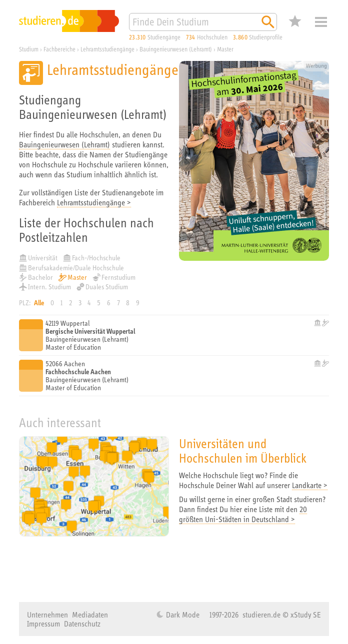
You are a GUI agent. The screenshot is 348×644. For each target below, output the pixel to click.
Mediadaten (90, 615)
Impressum (43, 624)
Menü (321, 22)
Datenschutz (82, 624)
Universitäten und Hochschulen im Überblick (243, 451)
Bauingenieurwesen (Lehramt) (64, 144)
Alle (39, 303)
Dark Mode (182, 615)
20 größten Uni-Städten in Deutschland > (243, 514)
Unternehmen (47, 615)
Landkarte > (310, 485)
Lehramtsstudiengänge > (94, 202)
